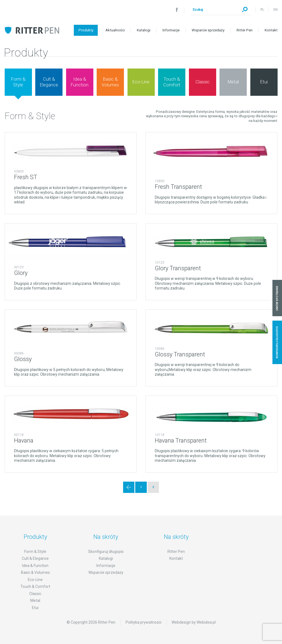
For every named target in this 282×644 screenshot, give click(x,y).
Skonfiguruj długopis (106, 552)
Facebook (177, 10)
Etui (35, 608)
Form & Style (35, 552)
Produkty (86, 30)
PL (262, 10)
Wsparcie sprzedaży (208, 30)
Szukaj (245, 10)
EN (276, 10)
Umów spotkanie (277, 298)
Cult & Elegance (35, 558)
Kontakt (271, 30)
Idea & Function (35, 566)
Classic (35, 594)
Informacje (171, 30)
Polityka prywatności (143, 622)
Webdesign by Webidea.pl (194, 622)
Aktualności (115, 30)
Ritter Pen (245, 30)
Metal (35, 601)
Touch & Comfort (35, 586)
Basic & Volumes (35, 572)
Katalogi (144, 30)
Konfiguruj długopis (277, 342)
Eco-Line (35, 580)
